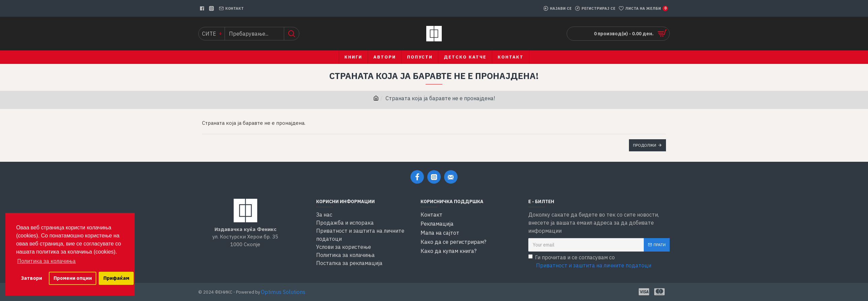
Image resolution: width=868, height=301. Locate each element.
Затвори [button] (31, 278)
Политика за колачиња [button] (46, 261)
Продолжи (645, 145)
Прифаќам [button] (116, 278)
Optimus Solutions (283, 292)
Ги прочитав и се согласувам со (590, 262)
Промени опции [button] (73, 278)
